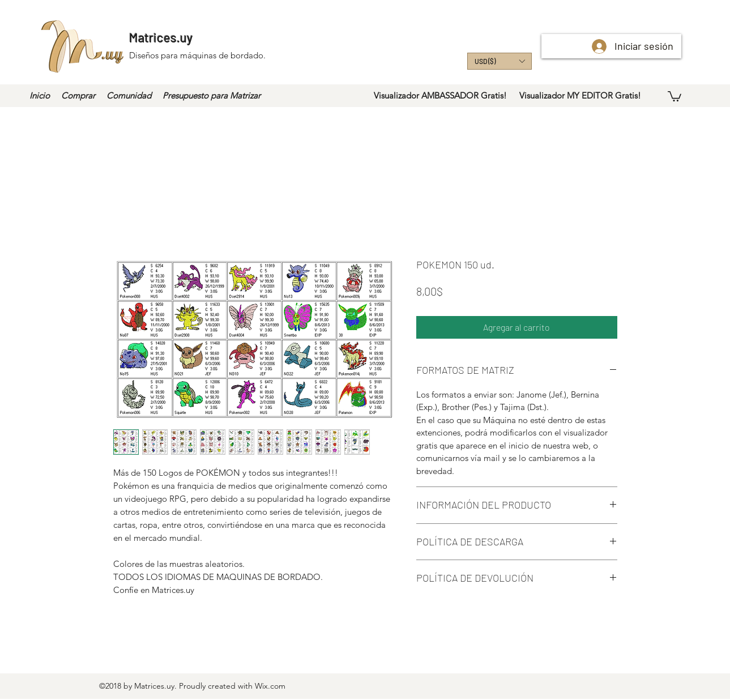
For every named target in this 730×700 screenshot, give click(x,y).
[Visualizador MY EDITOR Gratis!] (580, 96)
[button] (500, 61)
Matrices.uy (161, 37)
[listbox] (500, 61)
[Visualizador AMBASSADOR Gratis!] (440, 96)
